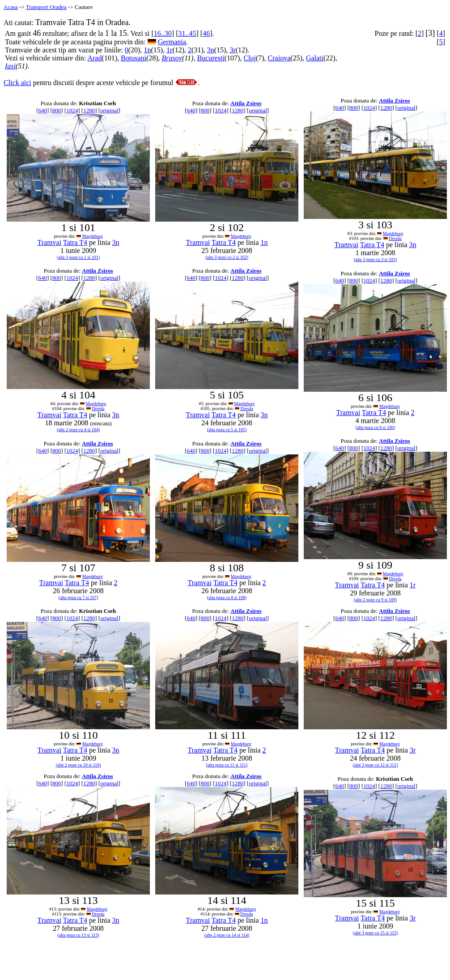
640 (42, 110)
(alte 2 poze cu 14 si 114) (227, 935)
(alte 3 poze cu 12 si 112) (376, 765)
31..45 (187, 33)
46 (206, 33)
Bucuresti (210, 58)
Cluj (250, 58)
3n (211, 50)
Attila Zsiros (246, 103)
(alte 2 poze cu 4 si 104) (78, 430)
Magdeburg (93, 236)
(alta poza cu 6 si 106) (376, 427)
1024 (72, 110)
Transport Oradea (46, 7)
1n (147, 50)
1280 (89, 110)
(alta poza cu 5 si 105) (227, 430)
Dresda (395, 238)
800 (57, 110)
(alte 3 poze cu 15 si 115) (376, 933)
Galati (315, 58)
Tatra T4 (75, 242)
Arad (94, 58)
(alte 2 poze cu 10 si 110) (79, 765)
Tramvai (49, 242)
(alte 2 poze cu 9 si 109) (375, 600)
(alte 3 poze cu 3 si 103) (375, 259)
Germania (172, 42)
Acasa (11, 7)
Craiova (279, 58)
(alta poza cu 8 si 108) (227, 597)
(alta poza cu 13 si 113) (78, 935)
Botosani (134, 58)
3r (232, 50)
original (109, 110)
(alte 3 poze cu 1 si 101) (78, 257)
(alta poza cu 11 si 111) (227, 765)
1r (169, 50)
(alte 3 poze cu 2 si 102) (227, 257)
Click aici (17, 83)
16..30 (163, 33)
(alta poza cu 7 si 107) (79, 597)
